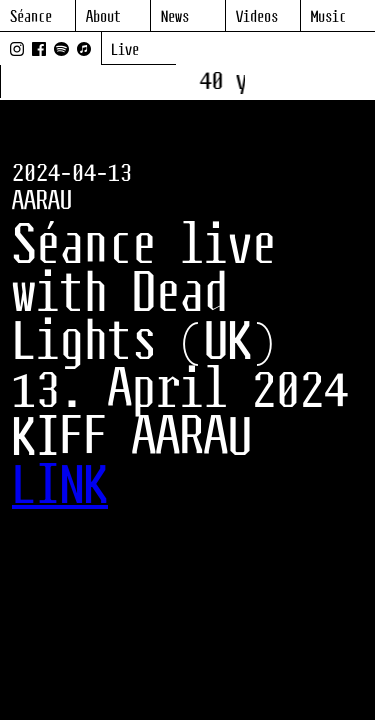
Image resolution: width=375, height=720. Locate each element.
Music (328, 17)
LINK (60, 488)
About (103, 17)
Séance (31, 17)
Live (125, 50)
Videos (257, 17)
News (175, 17)
